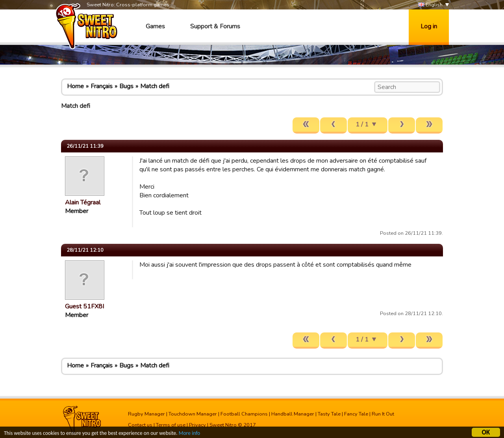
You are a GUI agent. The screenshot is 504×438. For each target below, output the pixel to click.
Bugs (126, 86)
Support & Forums (215, 26)
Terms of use (171, 425)
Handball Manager (293, 414)
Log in (429, 26)
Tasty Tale (329, 414)
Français (102, 86)
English (430, 5)
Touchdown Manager (193, 414)
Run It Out (383, 414)
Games (155, 26)
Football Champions (244, 414)
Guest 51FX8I (84, 306)
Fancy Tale (356, 414)
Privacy (197, 425)
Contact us (140, 425)
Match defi (155, 86)
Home (75, 86)
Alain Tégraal (83, 202)
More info (189, 434)
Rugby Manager (146, 414)
